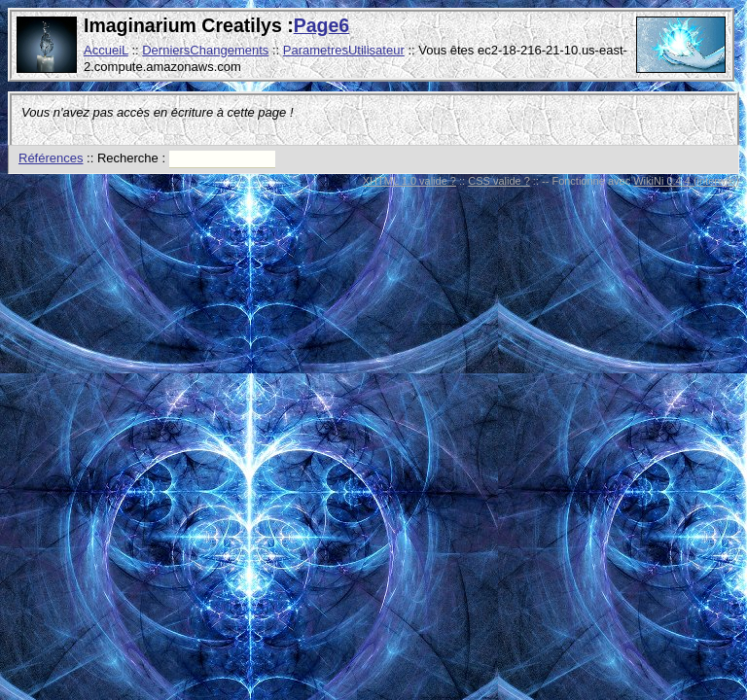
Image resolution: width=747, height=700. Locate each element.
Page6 (321, 25)
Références (51, 158)
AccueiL (106, 50)
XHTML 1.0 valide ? (409, 181)
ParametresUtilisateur (344, 50)
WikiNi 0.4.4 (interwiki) (686, 181)
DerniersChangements (205, 50)
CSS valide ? (499, 181)
